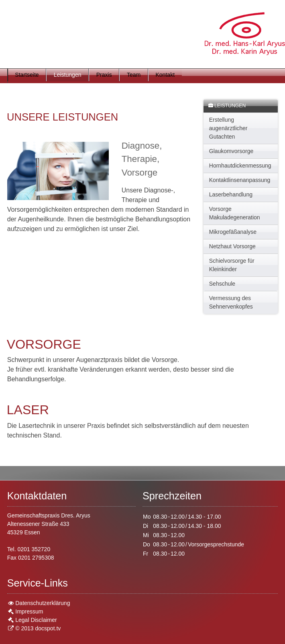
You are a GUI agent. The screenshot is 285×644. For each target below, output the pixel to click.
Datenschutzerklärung (39, 603)
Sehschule (222, 284)
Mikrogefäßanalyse (233, 232)
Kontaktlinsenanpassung (240, 180)
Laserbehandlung (231, 194)
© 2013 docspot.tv (34, 628)
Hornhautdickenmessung (240, 166)
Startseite (27, 75)
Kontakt (165, 75)
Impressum (25, 611)
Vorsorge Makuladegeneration (235, 213)
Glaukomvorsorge (231, 151)
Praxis (104, 75)
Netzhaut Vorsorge (232, 246)
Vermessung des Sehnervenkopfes (231, 302)
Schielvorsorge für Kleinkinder (232, 265)
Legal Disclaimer (32, 620)
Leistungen (68, 75)
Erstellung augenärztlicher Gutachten (228, 128)
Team (134, 75)
